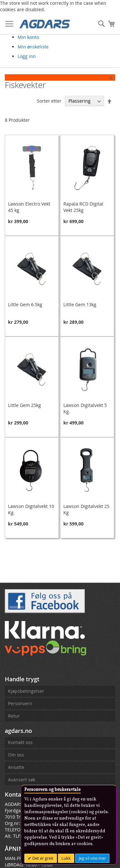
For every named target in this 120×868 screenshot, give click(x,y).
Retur (14, 716)
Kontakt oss (20, 742)
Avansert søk (22, 780)
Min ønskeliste (33, 47)
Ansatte (16, 767)
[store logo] (45, 24)
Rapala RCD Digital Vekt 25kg (83, 207)
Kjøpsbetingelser (26, 691)
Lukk (66, 858)
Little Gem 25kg (24, 405)
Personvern (20, 703)
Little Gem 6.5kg (25, 304)
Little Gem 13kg (80, 304)
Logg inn (27, 56)
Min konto (28, 37)
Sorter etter (49, 101)
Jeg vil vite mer (92, 858)
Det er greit (42, 858)
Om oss (16, 755)
